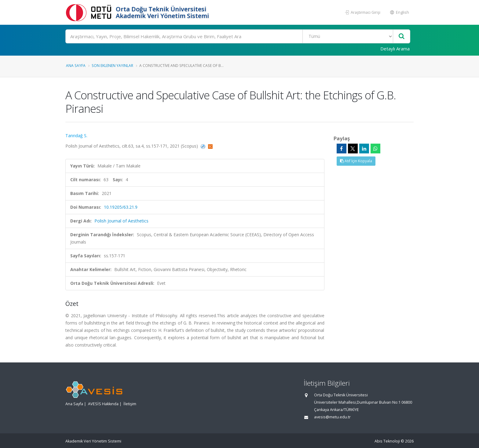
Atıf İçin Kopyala (356, 161)
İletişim (130, 404)
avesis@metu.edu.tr (332, 417)
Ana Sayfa (76, 65)
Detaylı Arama (395, 49)
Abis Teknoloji (387, 441)
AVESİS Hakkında (103, 404)
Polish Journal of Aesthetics (121, 221)
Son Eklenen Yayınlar (112, 65)
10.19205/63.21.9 (121, 207)
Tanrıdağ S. (76, 136)
